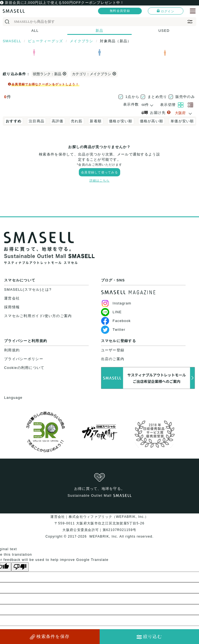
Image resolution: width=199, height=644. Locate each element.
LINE (111, 312)
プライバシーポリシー (24, 359)
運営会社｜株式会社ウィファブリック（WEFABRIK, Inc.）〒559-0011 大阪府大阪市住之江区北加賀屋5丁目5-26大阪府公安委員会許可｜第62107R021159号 (99, 523)
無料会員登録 (120, 11)
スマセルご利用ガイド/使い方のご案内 (38, 316)
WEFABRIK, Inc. (104, 536)
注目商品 (37, 121)
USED (164, 31)
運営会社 (12, 298)
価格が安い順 (121, 121)
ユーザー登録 (113, 350)
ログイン (166, 11)
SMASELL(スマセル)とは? (28, 289)
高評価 (58, 121)
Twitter (113, 330)
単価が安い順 (182, 121)
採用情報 (12, 307)
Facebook (116, 321)
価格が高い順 (152, 121)
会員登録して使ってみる (100, 172)
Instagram (116, 303)
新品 (100, 31)
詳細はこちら (100, 180)
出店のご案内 (113, 359)
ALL (35, 31)
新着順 (96, 121)
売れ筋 (77, 121)
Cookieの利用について (24, 368)
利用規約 (12, 350)
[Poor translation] (20, 567)
